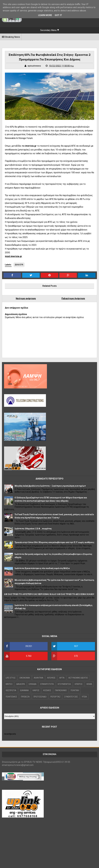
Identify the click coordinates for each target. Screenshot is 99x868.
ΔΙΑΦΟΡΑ (19, 265)
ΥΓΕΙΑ (84, 697)
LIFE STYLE (11, 678)
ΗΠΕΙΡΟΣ (79, 684)
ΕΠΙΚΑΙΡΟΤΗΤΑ (47, 684)
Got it (58, 15)
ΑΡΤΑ (62, 678)
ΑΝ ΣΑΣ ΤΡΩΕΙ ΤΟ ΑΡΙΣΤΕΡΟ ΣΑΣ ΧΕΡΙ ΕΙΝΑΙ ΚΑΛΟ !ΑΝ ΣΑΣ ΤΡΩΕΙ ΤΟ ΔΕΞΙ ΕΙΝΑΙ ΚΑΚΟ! (49, 594)
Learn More (45, 15)
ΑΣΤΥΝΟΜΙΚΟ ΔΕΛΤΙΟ (78, 678)
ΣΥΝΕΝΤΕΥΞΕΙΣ (71, 697)
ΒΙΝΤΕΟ (9, 684)
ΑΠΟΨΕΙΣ (51, 678)
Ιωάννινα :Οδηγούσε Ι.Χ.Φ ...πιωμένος (33, 529)
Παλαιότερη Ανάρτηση (73, 299)
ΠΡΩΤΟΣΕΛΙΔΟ (40, 697)
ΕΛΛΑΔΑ (33, 684)
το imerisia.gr (30, 146)
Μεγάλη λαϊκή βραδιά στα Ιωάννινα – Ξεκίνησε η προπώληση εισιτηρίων (50, 486)
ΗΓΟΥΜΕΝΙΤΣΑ (64, 684)
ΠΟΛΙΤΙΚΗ (75, 690)
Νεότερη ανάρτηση (26, 299)
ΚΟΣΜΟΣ (47, 690)
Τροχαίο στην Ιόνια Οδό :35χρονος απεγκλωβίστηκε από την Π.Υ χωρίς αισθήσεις (54, 542)
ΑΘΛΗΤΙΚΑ (39, 678)
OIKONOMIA (25, 678)
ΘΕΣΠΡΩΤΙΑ (11, 690)
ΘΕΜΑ (89, 684)
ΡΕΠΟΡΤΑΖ (55, 697)
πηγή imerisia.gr (13, 256)
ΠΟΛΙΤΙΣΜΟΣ (11, 697)
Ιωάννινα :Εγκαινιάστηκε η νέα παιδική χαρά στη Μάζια (42, 568)
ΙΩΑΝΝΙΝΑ (24, 690)
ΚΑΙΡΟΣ (36, 690)
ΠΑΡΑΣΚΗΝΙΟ (61, 690)
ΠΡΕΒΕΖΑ (25, 697)
